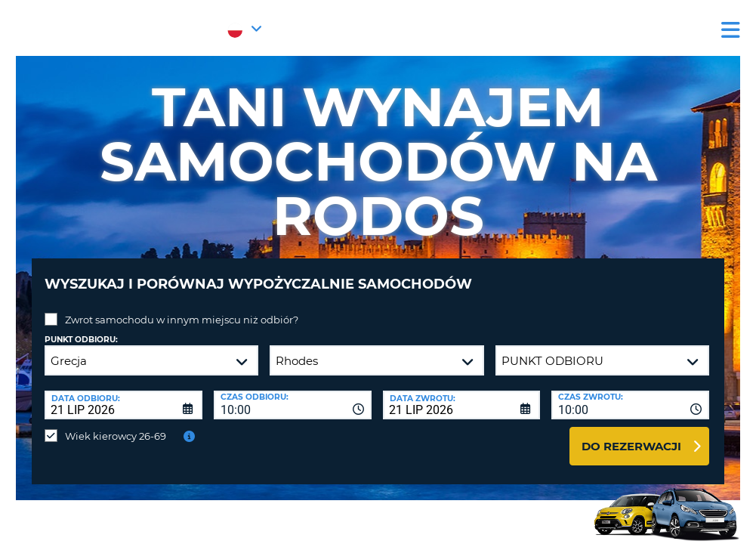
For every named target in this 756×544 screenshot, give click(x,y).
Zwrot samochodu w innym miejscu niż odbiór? (182, 308)
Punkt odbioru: (81, 328)
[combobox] (293, 394)
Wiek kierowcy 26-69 (116, 425)
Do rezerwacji (631, 435)
